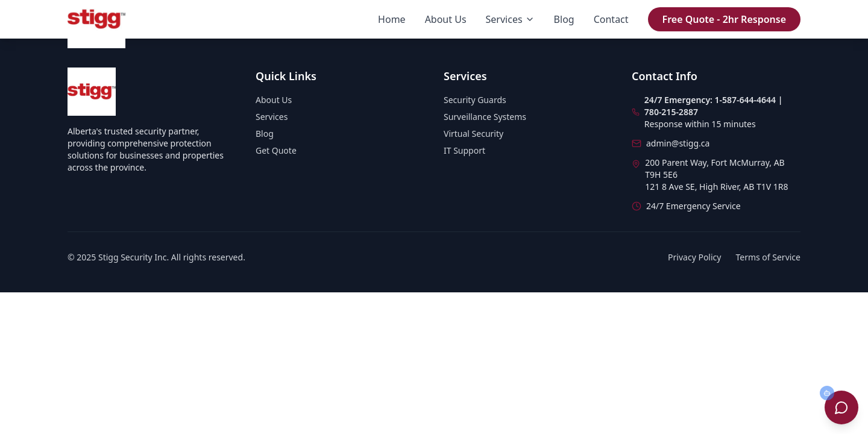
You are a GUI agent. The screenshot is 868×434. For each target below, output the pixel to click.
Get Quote (276, 150)
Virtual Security (473, 134)
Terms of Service (768, 257)
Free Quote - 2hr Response (724, 19)
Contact (611, 19)
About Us (446, 19)
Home (392, 19)
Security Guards (475, 100)
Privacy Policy (694, 257)
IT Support (464, 150)
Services (510, 19)
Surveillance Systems (485, 117)
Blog (564, 19)
